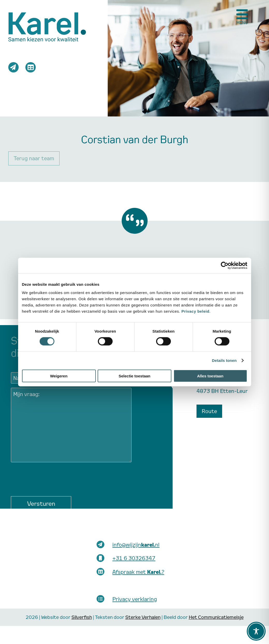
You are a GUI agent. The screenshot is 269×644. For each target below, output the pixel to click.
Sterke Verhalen (143, 617)
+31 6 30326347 (134, 558)
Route (209, 411)
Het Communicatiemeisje (216, 617)
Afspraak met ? (138, 572)
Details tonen (224, 360)
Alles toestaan (210, 376)
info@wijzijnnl (136, 545)
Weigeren (59, 376)
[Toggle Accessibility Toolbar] (256, 631)
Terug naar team (34, 158)
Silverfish (82, 617)
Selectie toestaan (134, 376)
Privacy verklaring (135, 599)
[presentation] (50, 477)
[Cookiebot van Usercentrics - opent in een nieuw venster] (225, 266)
